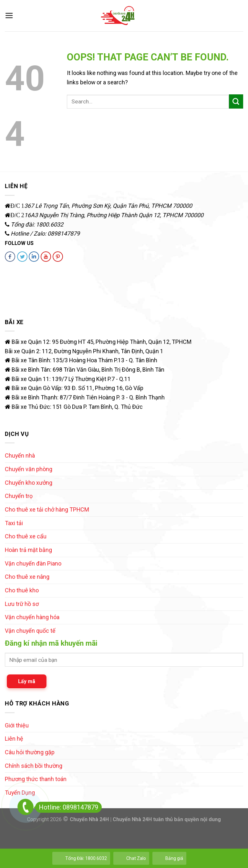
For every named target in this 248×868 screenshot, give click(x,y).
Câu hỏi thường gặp (30, 752)
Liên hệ (14, 739)
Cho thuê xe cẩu (26, 536)
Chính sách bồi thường (34, 766)
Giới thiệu (17, 725)
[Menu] (9, 16)
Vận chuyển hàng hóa (32, 617)
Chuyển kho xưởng (29, 483)
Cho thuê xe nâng (27, 577)
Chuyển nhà (20, 455)
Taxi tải (14, 523)
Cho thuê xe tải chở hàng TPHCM (47, 509)
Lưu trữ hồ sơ (22, 604)
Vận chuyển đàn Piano (33, 563)
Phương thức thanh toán (36, 779)
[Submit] (236, 101)
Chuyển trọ (19, 496)
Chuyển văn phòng (29, 469)
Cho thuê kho (22, 590)
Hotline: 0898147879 (67, 807)
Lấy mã (27, 681)
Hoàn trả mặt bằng (28, 550)
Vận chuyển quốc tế (30, 631)
